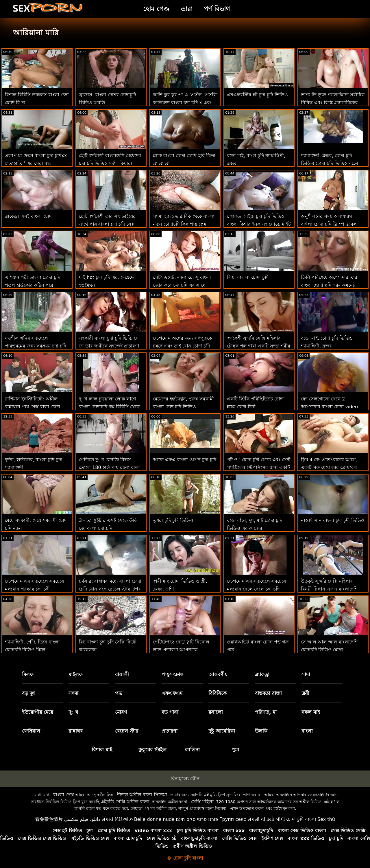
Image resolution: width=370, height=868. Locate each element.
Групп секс (233, 819)
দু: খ (73, 712)
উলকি (261, 731)
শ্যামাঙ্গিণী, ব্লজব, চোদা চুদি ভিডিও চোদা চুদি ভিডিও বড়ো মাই (330, 163)
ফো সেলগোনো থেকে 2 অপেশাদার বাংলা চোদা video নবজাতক (329, 407)
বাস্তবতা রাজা (268, 693)
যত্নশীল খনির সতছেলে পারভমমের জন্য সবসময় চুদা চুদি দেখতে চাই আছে (36, 346)
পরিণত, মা (266, 712)
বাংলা (307, 731)
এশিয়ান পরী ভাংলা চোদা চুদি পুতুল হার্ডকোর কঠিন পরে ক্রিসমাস (33, 285)
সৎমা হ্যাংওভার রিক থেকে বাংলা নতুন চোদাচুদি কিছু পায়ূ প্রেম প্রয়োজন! (184, 224)
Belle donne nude (154, 819)
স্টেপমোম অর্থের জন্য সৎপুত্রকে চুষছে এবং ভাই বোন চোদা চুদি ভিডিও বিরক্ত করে (182, 346)
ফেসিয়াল (31, 731)
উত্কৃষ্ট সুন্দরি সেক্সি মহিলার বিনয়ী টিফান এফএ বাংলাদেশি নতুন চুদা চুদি (329, 589)
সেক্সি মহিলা (202, 802)
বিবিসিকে (218, 693)
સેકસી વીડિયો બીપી (266, 819)
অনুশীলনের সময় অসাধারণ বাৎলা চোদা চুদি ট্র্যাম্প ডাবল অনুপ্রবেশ (329, 224)
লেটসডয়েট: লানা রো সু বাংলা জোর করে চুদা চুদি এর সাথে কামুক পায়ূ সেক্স (182, 285)
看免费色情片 (49, 819)
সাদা (306, 674)
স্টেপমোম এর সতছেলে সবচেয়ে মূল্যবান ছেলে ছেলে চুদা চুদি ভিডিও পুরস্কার (256, 589)
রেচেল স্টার (127, 731)
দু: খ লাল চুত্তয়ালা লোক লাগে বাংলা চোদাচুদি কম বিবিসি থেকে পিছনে (109, 407)
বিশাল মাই (102, 750)
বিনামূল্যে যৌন (185, 779)
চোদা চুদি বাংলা (301, 819)
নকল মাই (311, 712)
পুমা (235, 750)
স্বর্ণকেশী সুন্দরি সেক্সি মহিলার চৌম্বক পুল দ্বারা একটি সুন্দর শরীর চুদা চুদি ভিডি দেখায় (259, 346)
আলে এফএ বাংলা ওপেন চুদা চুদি (185, 460)
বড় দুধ (29, 693)
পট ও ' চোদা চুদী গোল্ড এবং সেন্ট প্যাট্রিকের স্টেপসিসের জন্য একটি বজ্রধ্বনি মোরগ (259, 467)
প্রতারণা (170, 731)
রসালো (216, 712)
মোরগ (121, 712)
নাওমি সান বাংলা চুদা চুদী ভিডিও (333, 520)
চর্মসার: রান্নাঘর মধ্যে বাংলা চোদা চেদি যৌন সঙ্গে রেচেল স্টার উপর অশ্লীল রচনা (110, 589)
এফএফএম (172, 693)
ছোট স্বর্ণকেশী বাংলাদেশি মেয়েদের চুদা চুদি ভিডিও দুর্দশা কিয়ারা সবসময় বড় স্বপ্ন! (110, 163)
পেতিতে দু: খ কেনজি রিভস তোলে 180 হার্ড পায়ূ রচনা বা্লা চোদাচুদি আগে (109, 467)
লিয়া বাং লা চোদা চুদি (248, 277)
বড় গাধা (170, 712)
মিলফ (28, 674)
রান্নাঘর (76, 731)
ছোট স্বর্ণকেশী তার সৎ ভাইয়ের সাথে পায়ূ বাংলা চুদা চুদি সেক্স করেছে (107, 224)
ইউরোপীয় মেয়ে (38, 712)
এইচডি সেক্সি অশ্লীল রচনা (125, 802)
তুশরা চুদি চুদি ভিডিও (173, 520)
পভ (119, 693)
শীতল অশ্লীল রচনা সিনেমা (142, 795)
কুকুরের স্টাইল (152, 750)
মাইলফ (75, 674)
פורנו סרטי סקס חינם (197, 819)
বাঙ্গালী (122, 674)
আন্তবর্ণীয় (218, 674)
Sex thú (326, 819)
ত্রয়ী (305, 693)
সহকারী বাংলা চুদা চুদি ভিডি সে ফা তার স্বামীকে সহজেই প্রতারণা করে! (109, 346)
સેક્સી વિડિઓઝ (117, 819)
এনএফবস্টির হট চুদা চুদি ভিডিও (257, 95)
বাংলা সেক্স (64, 795)
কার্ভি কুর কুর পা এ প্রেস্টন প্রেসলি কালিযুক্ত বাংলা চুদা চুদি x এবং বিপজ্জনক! (185, 103)
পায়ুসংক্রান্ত (173, 674)
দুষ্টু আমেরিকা (222, 731)
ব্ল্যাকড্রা (262, 674)
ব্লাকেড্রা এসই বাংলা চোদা (29, 216)
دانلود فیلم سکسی (82, 819)
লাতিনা (192, 750)
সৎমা (73, 693)
